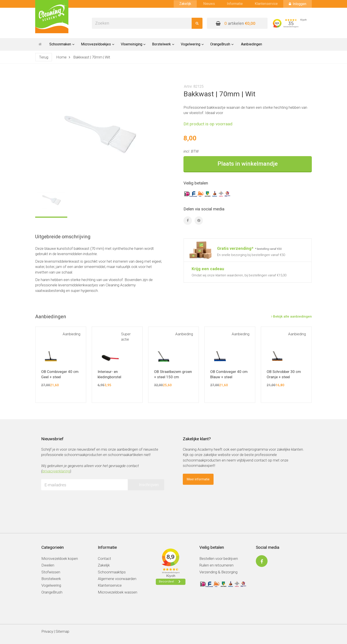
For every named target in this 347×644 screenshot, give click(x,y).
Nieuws (209, 4)
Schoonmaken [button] (62, 44)
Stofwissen (51, 572)
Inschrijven (149, 485)
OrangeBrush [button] (222, 44)
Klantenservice (266, 4)
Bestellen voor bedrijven (219, 559)
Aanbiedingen (252, 44)
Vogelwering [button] (192, 44)
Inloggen (298, 4)
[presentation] (75, 502)
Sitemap (62, 631)
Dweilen (48, 565)
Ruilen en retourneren (216, 565)
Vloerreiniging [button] (133, 44)
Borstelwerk (51, 579)
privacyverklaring (56, 471)
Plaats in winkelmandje (248, 164)
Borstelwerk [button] (163, 44)
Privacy (47, 631)
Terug (44, 57)
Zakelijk (185, 4)
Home (61, 57)
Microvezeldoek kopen (60, 559)
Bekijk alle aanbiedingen (291, 316)
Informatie (235, 4)
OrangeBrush (52, 592)
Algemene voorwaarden (117, 579)
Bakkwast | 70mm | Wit (92, 57)
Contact (104, 559)
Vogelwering (51, 585)
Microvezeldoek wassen (118, 592)
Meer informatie (198, 479)
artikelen (236, 23)
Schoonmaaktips (112, 572)
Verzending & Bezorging (218, 572)
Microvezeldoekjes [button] (98, 44)
